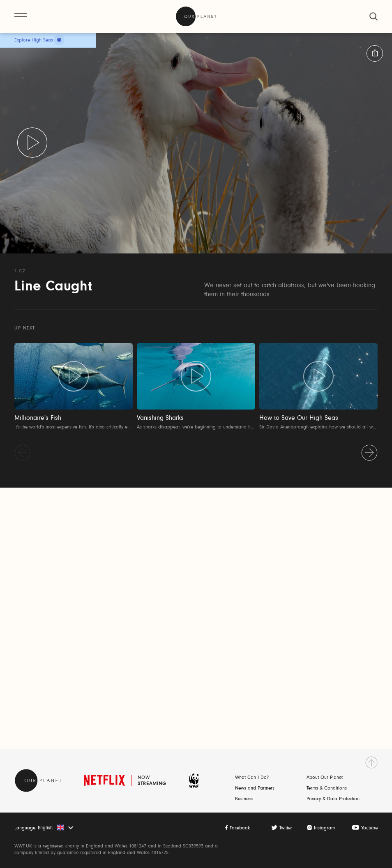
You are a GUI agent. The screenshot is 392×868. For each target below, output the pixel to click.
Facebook (240, 828)
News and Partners (255, 788)
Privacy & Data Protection (333, 799)
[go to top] (371, 762)
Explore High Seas (34, 40)
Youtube (369, 828)
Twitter (286, 828)
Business (244, 799)
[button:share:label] (375, 53)
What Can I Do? (252, 778)
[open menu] (21, 16)
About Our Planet (325, 778)
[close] (374, 16)
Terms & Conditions (327, 788)
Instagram (324, 828)
